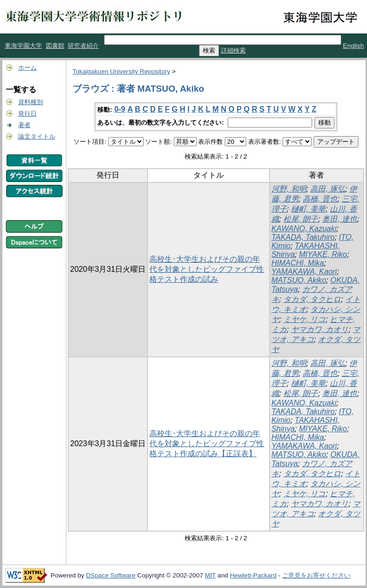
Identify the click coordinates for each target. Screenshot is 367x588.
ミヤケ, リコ (305, 319)
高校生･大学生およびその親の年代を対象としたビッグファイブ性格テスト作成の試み (207, 269)
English (354, 46)
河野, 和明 (289, 189)
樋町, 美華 (309, 209)
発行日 (27, 113)
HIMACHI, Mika (298, 263)
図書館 (55, 46)
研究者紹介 (83, 46)
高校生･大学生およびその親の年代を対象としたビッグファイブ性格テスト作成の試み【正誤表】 (207, 444)
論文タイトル (37, 136)
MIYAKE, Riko (323, 254)
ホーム (27, 68)
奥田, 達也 (340, 219)
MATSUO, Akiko (299, 280)
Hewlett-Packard (253, 575)
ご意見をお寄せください (316, 575)
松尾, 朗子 (301, 219)
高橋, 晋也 (320, 199)
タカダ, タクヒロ (312, 299)
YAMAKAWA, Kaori (304, 272)
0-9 (120, 109)
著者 (24, 125)
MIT (210, 575)
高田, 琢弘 (328, 189)
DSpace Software (111, 575)
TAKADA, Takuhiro (303, 237)
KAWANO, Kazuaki (304, 229)
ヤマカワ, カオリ (320, 329)
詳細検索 (233, 50)
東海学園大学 (23, 46)
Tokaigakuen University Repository (121, 71)
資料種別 (31, 102)
